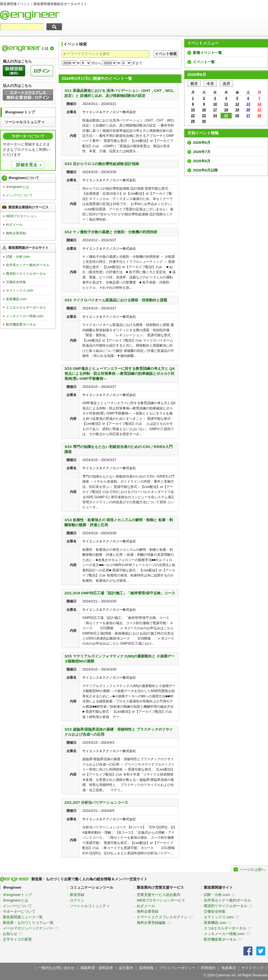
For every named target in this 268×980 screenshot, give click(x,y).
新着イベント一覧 (207, 53)
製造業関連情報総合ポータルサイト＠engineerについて (28, 48)
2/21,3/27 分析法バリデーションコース (96, 803)
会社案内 (126, 968)
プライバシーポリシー (177, 968)
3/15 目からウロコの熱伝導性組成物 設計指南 (102, 164)
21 (259, 110)
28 (259, 116)
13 (248, 104)
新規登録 (77, 895)
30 (204, 121)
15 (193, 110)
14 (259, 104)
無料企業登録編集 (151, 923)
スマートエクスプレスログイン (162, 917)
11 (226, 104)
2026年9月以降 (205, 170)
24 (215, 116)
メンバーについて (19, 195)
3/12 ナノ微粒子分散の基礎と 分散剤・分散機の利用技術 (111, 232)
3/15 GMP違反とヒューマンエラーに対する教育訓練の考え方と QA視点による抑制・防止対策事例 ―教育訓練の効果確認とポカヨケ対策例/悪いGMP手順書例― (120, 374)
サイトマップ (252, 968)
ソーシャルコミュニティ (25, 122)
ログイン (77, 900)
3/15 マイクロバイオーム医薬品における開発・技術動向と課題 (116, 300)
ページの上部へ (253, 870)
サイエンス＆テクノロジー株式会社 (109, 112)
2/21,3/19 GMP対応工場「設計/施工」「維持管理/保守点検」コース (120, 593)
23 (204, 116)
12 (237, 104)
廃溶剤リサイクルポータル (26, 274)
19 (237, 110)
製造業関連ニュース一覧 (23, 917)
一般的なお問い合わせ (56, 968)
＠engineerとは (17, 187)
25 (226, 116)
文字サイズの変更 (17, 939)
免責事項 (229, 968)
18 (226, 110)
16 (204, 110)
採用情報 (146, 968)
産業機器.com (16, 299)
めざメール (14, 225)
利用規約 (208, 968)
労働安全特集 (16, 282)
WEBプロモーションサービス (161, 900)
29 (193, 121)
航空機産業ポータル (21, 325)
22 (193, 116)
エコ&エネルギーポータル (225, 928)
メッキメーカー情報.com (25, 316)
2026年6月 (202, 143)
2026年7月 (202, 152)
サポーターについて (19, 911)
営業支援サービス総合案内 (159, 895)
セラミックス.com (20, 290)
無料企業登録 (16, 233)
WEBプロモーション (21, 216)
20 (248, 110)
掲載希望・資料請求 (97, 968)
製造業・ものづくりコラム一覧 (28, 923)
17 (215, 110)
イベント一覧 (204, 62)
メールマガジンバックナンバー (28, 928)
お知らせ (10, 934)
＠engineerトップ (20, 112)
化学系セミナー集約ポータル (28, 265)
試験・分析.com (18, 257)
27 (248, 116)
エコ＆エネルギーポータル (26, 307)
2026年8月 (202, 161)
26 (237, 116)
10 (215, 104)
